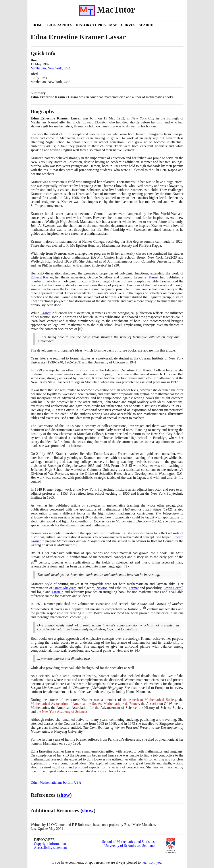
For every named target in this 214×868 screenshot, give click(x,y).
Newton (102, 588)
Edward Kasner (42, 277)
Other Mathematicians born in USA (56, 782)
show (64, 795)
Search (146, 25)
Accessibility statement (51, 848)
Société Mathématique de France (116, 704)
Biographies (60, 25)
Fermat (134, 588)
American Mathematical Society (153, 700)
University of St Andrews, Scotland (129, 846)
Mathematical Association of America (58, 704)
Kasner (154, 277)
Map (113, 25)
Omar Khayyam (65, 588)
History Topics (91, 25)
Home (38, 25)
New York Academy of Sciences (65, 712)
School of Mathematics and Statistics (128, 842)
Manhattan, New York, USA (51, 68)
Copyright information (50, 844)
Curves (128, 25)
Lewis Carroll (174, 588)
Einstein (58, 592)
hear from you (152, 862)
